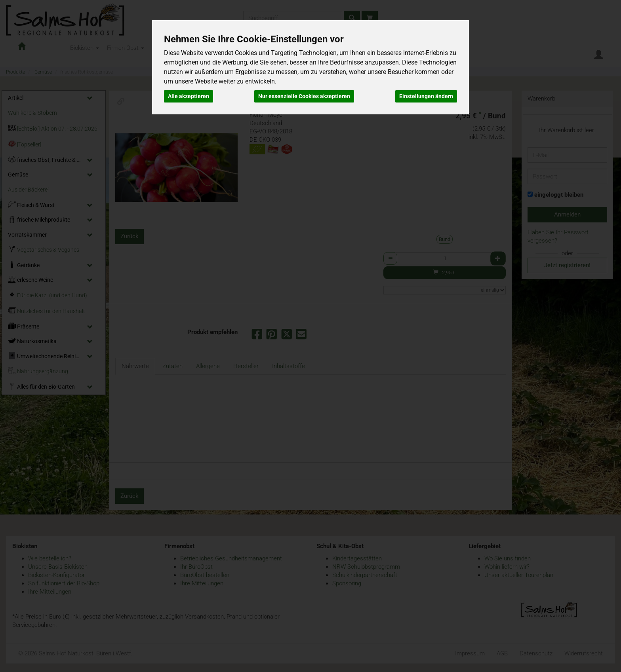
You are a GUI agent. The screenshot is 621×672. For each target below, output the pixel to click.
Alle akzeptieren (189, 96)
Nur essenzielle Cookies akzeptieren (304, 96)
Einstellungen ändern (426, 96)
